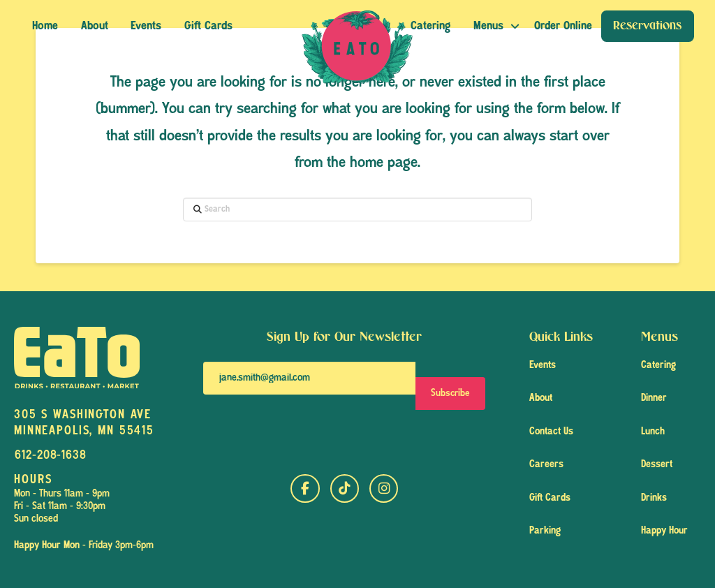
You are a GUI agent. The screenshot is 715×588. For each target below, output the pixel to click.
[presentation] (309, 433)
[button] (563, 26)
